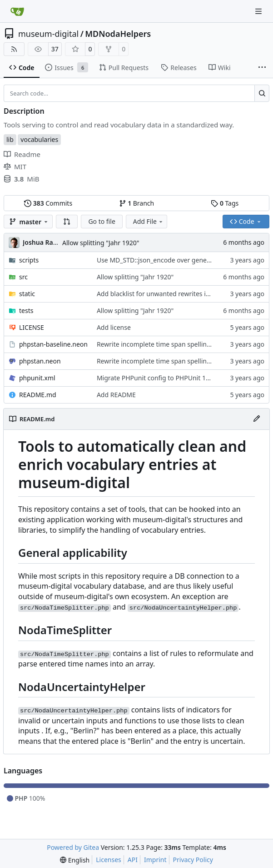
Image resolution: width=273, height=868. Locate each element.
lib (10, 139)
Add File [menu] (149, 221)
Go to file (102, 221)
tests (26, 310)
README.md (38, 395)
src (23, 277)
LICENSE (32, 327)
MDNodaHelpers (118, 34)
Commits (48, 203)
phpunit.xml (37, 378)
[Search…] (262, 93)
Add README (116, 395)
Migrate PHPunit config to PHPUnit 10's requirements (176, 378)
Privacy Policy (193, 860)
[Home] (17, 11)
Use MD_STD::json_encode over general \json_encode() (178, 260)
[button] (67, 222)
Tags (225, 203)
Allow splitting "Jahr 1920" (101, 243)
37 (55, 49)
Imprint (155, 860)
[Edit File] (257, 419)
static (27, 294)
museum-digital (48, 34)
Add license (114, 327)
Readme (22, 154)
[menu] (75, 860)
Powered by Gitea (73, 847)
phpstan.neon (40, 361)
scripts (29, 260)
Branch (137, 203)
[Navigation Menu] (259, 11)
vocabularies (39, 139)
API (133, 860)
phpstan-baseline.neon (53, 344)
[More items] (262, 68)
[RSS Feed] (14, 49)
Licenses (109, 860)
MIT (15, 167)
